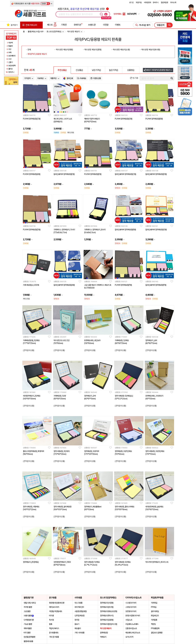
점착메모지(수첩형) (107, 603)
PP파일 (154, 607)
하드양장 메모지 (106, 628)
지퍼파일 (154, 603)
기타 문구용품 (54, 637)
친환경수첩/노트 (131, 628)
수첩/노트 (129, 620)
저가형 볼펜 (28, 607)
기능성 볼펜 (28, 624)
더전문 (106, 25)
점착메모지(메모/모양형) (109, 611)
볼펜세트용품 (28, 641)
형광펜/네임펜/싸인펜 (57, 603)
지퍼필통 (154, 620)
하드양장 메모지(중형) (93, 50)
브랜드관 (92, 25)
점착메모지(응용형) (107, 620)
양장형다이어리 (131, 611)
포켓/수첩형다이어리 (133, 616)
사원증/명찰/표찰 (81, 611)
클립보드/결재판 (157, 633)
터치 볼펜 (27, 633)
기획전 (64, 25)
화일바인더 (155, 616)
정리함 (77, 620)
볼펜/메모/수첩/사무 (36, 32)
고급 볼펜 (27, 611)
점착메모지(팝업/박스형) (109, 624)
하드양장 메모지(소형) (121, 50)
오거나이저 (129, 637)
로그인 (131, 2)
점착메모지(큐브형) (107, 607)
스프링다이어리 (131, 607)
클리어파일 (155, 611)
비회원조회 (148, 2)
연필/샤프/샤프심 (30, 603)
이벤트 (118, 25)
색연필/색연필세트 (56, 611)
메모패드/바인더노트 (133, 633)
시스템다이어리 (131, 603)
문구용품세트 (54, 633)
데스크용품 (78, 603)
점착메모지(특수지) (107, 616)
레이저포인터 (79, 607)
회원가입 (139, 2)
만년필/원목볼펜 (29, 637)
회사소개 (173, 2)
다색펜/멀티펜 (29, 620)
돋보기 (77, 624)
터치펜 (51, 616)
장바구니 (156, 2)
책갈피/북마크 (54, 628)
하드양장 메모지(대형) (64, 50)
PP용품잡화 (155, 628)
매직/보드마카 (54, 607)
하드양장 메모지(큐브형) (151, 50)
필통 (51, 624)
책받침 (153, 624)
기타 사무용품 (79, 633)
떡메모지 (103, 637)
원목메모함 (104, 633)
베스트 (52, 25)
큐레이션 (77, 25)
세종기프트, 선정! (83, 9)
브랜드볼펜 (29, 616)
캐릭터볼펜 (28, 628)
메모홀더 (78, 628)
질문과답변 (164, 2)
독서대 (51, 620)
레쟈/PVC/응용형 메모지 (37, 54)
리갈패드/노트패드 (132, 624)
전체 (29, 50)
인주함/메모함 (80, 616)
